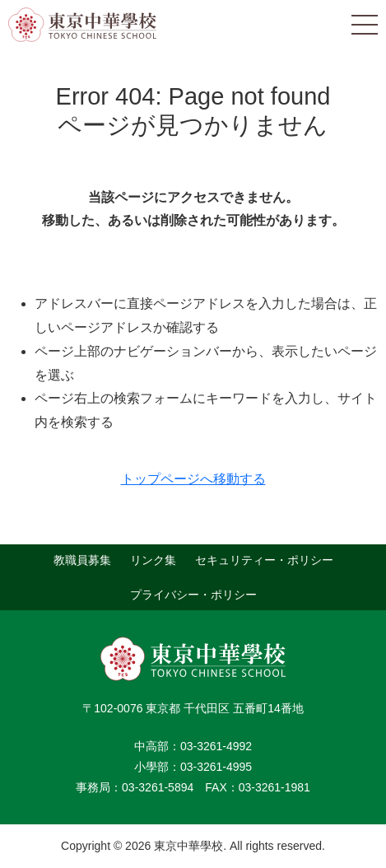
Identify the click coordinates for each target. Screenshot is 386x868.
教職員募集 (82, 560)
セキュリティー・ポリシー (264, 560)
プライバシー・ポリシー (193, 594)
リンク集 (153, 560)
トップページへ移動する (193, 479)
